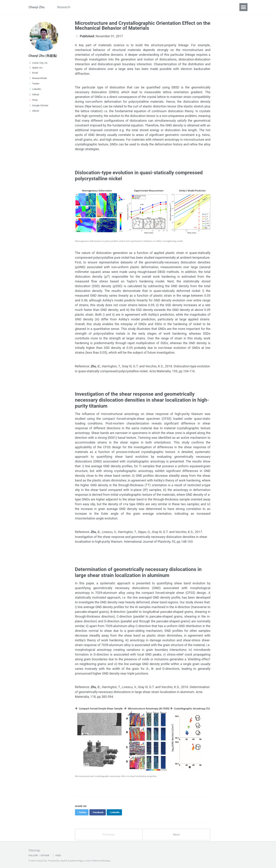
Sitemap (34, 849)
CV (135, 7)
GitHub (44, 854)
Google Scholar (38, 105)
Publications (85, 7)
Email (33, 73)
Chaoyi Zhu (37, 7)
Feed (57, 854)
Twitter (34, 84)
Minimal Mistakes (102, 860)
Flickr (33, 100)
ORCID (34, 111)
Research (64, 7)
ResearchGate (38, 78)
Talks (104, 7)
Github (34, 94)
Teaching (121, 7)
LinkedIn (35, 89)
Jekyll (63, 860)
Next (176, 834)
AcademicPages (76, 860)
